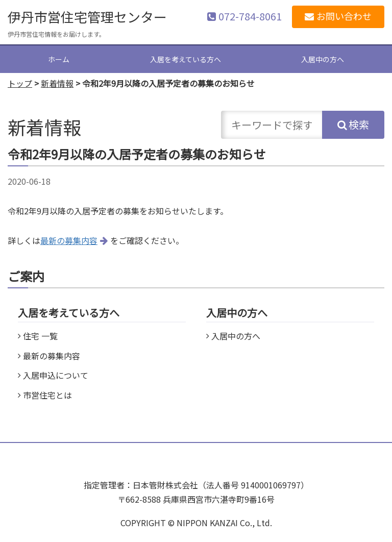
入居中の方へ (323, 59)
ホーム (59, 59)
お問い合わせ (344, 16)
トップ (20, 83)
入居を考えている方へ (186, 59)
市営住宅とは (47, 395)
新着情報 (57, 83)
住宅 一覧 (40, 336)
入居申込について (56, 375)
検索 (359, 124)
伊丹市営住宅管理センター (87, 17)
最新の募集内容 (69, 240)
